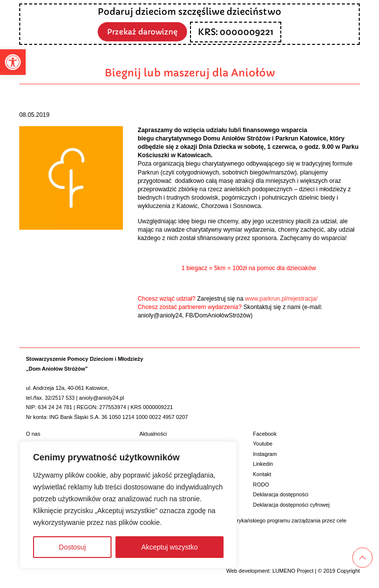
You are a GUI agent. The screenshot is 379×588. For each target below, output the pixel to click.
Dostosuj (72, 547)
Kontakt (262, 474)
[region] (128, 505)
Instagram (265, 454)
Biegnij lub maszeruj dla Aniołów (190, 73)
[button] (13, 62)
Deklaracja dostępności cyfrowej (291, 505)
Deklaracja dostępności (281, 494)
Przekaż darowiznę (143, 31)
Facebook (265, 434)
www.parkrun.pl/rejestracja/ (282, 299)
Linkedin (263, 464)
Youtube (263, 444)
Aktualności (153, 434)
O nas (33, 434)
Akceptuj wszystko (169, 547)
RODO (261, 484)
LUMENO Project (293, 571)
